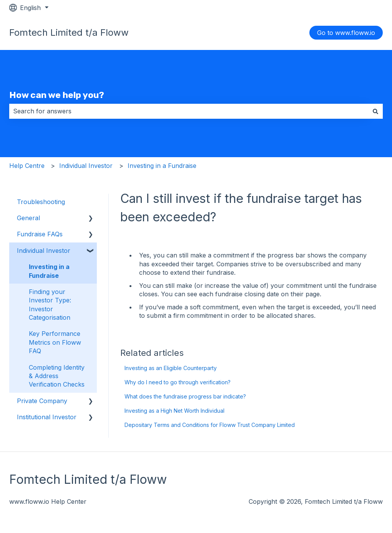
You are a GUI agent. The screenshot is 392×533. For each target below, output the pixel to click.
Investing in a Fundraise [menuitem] (49, 271)
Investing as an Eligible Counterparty (171, 368)
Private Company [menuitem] (42, 401)
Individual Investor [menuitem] (44, 251)
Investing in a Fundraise (162, 166)
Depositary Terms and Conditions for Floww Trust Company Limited (210, 425)
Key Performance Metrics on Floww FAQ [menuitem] (55, 342)
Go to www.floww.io (346, 33)
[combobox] (189, 111)
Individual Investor (86, 166)
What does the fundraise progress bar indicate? (185, 396)
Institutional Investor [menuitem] (47, 417)
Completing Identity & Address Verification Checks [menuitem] (57, 376)
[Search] (375, 111)
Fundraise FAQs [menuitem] (40, 234)
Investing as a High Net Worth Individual (175, 411)
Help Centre (27, 166)
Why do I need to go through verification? (178, 382)
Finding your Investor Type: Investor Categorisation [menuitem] (50, 305)
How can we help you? (57, 95)
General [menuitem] (28, 218)
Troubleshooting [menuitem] (41, 202)
